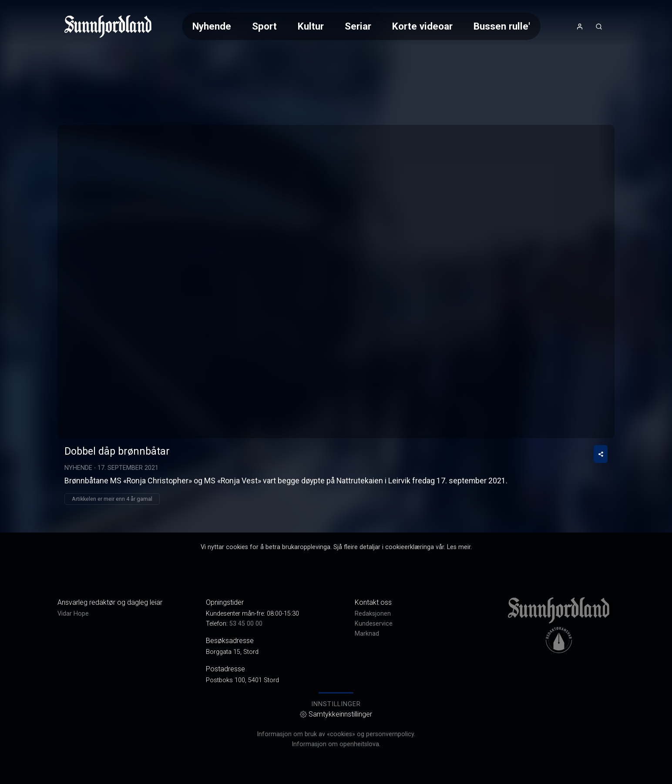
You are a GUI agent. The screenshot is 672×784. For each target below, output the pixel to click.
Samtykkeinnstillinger (336, 714)
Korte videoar (422, 26)
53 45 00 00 (246, 624)
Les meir (459, 547)
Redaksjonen (373, 614)
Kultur (311, 26)
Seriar (358, 26)
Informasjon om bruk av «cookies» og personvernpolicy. (336, 734)
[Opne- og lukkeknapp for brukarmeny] (580, 27)
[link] (108, 27)
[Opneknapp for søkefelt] (599, 27)
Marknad (367, 634)
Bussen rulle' (502, 26)
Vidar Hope (73, 614)
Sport (264, 26)
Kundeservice (374, 624)
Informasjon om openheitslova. (336, 744)
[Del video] (601, 454)
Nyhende (212, 26)
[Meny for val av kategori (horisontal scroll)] (361, 26)
